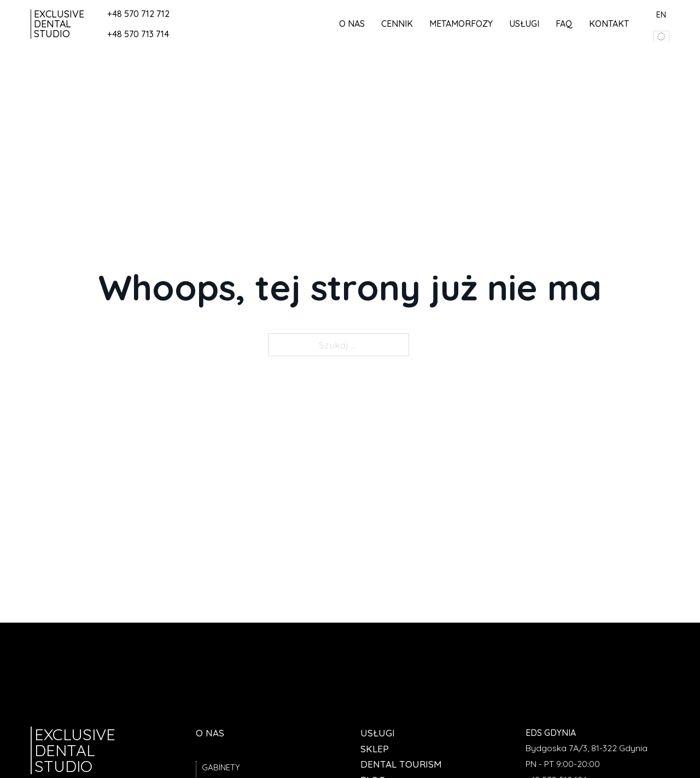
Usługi (524, 24)
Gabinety (221, 767)
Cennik (397, 24)
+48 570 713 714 (138, 34)
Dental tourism (401, 764)
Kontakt (609, 24)
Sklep (375, 749)
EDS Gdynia (551, 733)
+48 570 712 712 (138, 14)
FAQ (564, 24)
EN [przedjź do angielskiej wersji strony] (661, 14)
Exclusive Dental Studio (59, 24)
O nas (352, 24)
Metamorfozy (461, 24)
